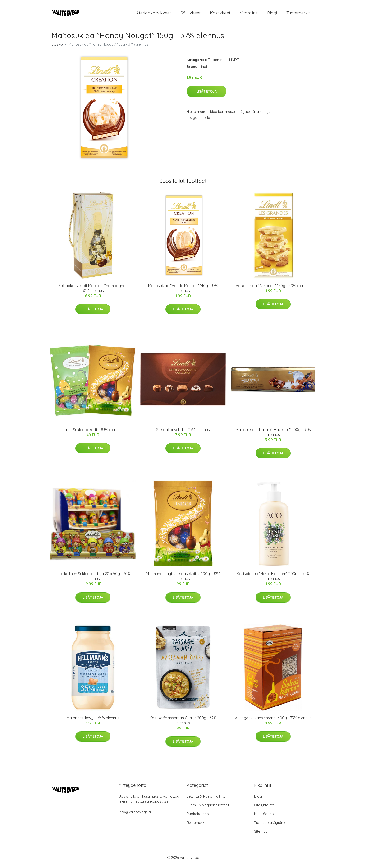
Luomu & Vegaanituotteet (208, 807)
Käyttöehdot (265, 816)
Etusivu (57, 47)
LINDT (234, 62)
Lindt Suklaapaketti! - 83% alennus (93, 432)
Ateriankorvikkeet (154, 14)
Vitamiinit (249, 14)
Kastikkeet (220, 14)
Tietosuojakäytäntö (270, 825)
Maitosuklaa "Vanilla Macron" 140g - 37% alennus (183, 290)
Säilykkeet (191, 14)
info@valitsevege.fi (135, 814)
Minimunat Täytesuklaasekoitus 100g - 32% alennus (183, 579)
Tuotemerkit (298, 14)
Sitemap (261, 834)
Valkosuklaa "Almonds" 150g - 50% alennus (273, 288)
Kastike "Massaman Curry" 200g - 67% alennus (183, 723)
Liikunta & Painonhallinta (206, 799)
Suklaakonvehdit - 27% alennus (183, 432)
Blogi (272, 14)
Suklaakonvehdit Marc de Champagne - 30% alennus (93, 290)
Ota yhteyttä (264, 807)
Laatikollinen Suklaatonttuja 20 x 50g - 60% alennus (93, 579)
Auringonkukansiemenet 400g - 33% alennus (273, 720)
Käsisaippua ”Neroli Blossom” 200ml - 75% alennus (273, 579)
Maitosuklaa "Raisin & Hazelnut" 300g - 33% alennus (273, 434)
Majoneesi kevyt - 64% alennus (93, 720)
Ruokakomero (199, 816)
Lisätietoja (206, 94)
